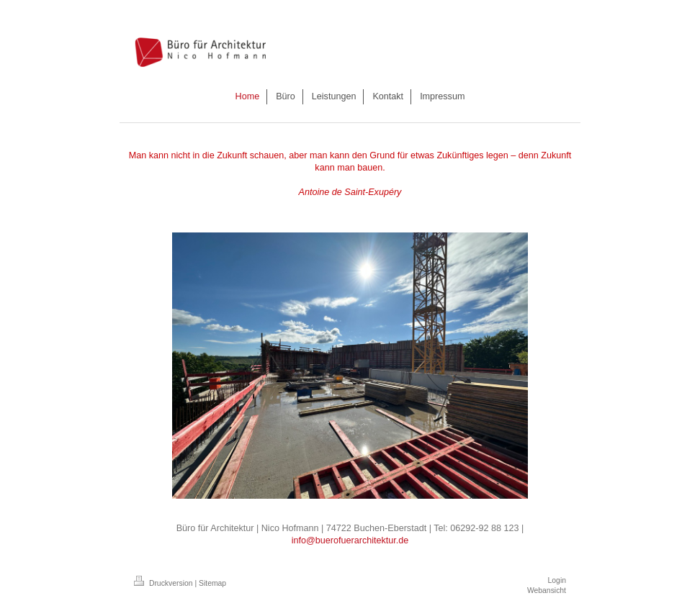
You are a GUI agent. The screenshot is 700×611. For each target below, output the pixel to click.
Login (557, 580)
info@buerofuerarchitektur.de (350, 540)
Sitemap (212, 583)
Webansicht (547, 590)
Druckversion (164, 583)
